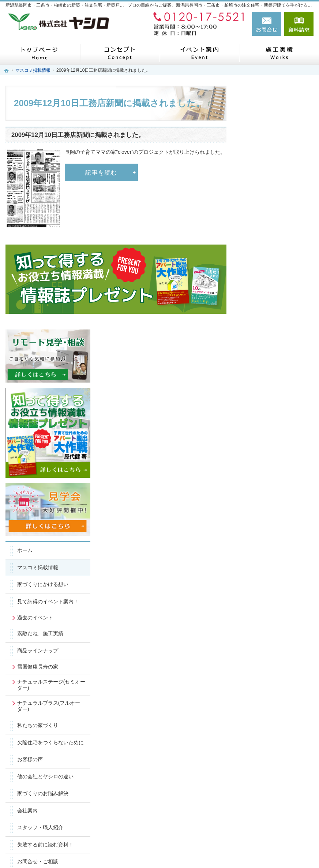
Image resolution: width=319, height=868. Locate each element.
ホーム (257, 286)
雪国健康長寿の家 (270, 409)
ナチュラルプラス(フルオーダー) (276, 448)
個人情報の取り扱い (272, 644)
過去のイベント (267, 360)
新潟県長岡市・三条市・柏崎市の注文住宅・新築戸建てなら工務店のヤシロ (199, 850)
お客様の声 (262, 508)
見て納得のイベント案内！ (275, 340)
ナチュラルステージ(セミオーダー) (278, 427)
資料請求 (299, 24)
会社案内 (259, 559)
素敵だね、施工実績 (272, 376)
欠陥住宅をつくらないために (277, 488)
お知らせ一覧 (264, 627)
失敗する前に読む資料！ (277, 593)
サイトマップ (264, 661)
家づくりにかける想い (275, 320)
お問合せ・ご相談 (270, 610)
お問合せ (267, 24)
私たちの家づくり (270, 467)
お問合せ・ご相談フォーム (270, 805)
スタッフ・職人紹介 (272, 576)
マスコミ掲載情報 (270, 303)
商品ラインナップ (270, 393)
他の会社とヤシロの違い (277, 525)
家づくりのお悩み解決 (275, 542)
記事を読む (101, 172)
